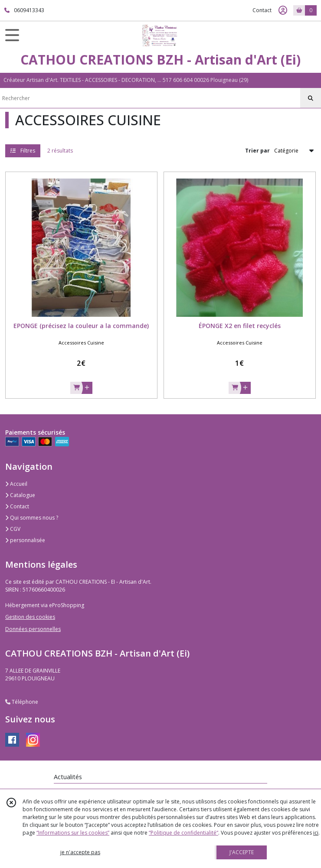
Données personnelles (33, 629)
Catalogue (20, 495)
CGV (13, 529)
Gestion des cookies (30, 617)
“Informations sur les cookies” (73, 833)
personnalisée (25, 540)
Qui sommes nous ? (32, 518)
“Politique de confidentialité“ (183, 833)
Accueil (16, 484)
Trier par (257, 151)
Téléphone (22, 702)
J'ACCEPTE (242, 852)
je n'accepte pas (80, 852)
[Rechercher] (311, 98)
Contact (262, 10)
